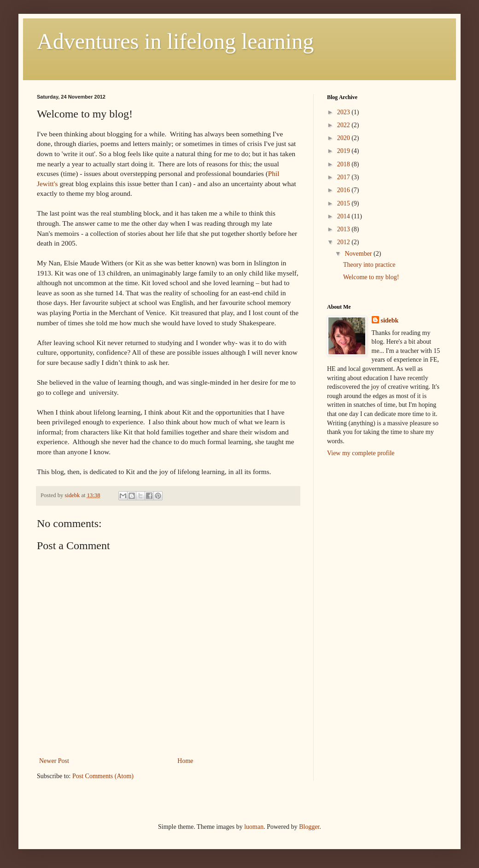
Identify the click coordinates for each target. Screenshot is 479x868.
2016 (345, 190)
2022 (345, 125)
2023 (345, 112)
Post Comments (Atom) (103, 776)
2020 (345, 138)
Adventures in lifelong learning (175, 41)
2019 (345, 151)
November (359, 254)
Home (185, 761)
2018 (345, 164)
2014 (345, 216)
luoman (254, 827)
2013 (345, 229)
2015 (345, 203)
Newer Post (54, 761)
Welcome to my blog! (371, 277)
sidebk (390, 320)
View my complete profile (361, 453)
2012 (345, 242)
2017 (345, 177)
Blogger (309, 827)
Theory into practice (369, 265)
